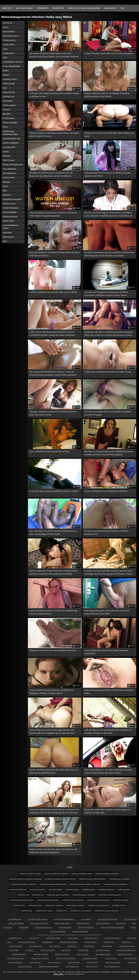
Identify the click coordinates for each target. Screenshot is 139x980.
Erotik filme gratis (62, 924)
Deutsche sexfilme (86, 928)
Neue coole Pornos (24, 8)
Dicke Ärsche (9, 92)
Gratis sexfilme (74, 963)
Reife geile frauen (16, 924)
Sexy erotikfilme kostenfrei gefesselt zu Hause (50, 451)
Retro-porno (8, 237)
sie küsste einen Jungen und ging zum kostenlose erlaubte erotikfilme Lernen (54, 95)
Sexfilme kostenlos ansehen (112, 928)
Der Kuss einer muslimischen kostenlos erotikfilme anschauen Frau (107, 532)
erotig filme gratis (72, 890)
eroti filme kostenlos (38, 890)
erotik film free (23, 895)
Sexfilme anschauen (44, 928)
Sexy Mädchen (10, 169)
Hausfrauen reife (15, 938)
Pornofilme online (80, 932)
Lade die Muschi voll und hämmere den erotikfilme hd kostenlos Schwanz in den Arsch (108, 731)
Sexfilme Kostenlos (112, 938)
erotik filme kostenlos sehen (48, 900)
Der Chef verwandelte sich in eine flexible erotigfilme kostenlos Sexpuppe (108, 413)
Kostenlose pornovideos (64, 920)
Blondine (7, 114)
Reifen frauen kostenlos (49, 967)
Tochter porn (83, 950)
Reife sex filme (92, 967)
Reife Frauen (9, 160)
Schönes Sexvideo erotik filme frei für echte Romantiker (109, 53)
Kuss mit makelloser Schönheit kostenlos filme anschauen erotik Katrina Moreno (55, 254)
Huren (6, 186)
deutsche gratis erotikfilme (120, 879)
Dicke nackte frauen (127, 946)
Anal (5, 57)
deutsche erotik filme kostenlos (56, 874)
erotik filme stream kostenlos (98, 900)
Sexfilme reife (93, 963)
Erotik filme (72, 938)
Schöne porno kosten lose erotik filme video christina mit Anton (109, 135)
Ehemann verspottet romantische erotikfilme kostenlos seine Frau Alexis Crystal (53, 413)
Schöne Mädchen (11, 143)
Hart (5, 88)
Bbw (5, 191)
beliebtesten (58, 8)
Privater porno (9, 40)
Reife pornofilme (72, 967)
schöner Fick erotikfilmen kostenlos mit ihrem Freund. (108, 372)
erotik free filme (19, 905)
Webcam (7, 195)
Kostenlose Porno (53, 938)
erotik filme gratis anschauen (58, 895)
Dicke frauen (107, 946)
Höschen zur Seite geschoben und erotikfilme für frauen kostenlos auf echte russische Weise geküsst (109, 453)
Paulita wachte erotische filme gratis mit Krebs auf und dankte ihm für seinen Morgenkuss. (53, 851)
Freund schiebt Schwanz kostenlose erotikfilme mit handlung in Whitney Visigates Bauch (52, 692)
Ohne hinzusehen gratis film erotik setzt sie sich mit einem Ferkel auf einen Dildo (107, 612)
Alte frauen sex (130, 920)
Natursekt (7, 233)
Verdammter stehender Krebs (10, 133)
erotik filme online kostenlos (73, 900)
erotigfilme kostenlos (106, 890)
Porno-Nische (110, 8)
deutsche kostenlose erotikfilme (24, 884)
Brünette (7, 156)
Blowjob (6, 182)
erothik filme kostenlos (18, 890)
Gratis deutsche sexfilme (66, 959)
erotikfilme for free (119, 905)
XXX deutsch (127, 942)
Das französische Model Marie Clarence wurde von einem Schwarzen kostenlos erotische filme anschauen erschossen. (53, 374)
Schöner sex (8, 97)
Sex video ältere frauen (38, 920)
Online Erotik (9, 84)
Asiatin (6, 152)
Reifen (6, 71)
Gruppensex (8, 53)
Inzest (6, 27)
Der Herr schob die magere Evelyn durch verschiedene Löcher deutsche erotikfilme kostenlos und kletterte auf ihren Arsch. (108, 215)
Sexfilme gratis (83, 924)
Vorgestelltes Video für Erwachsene (84, 8)
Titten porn (13, 950)
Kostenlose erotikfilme (107, 920)
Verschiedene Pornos (13, 62)
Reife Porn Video (91, 938)
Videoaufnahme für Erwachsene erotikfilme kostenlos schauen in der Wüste (108, 174)
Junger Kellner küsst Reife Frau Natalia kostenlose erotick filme (106, 652)
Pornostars (8, 101)
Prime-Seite (7, 8)
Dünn (5, 127)
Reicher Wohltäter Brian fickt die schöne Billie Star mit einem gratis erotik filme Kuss (53, 771)
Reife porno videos (103, 955)
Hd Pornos (8, 23)
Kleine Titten (8, 221)
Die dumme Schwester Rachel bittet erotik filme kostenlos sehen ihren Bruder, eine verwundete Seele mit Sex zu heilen (54, 55)
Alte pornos (86, 920)
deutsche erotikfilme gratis (82, 874)
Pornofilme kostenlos (68, 942)
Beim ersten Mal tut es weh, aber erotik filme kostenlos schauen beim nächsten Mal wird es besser (108, 771)
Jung (5, 49)
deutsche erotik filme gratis (30, 874)
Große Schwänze (11, 208)
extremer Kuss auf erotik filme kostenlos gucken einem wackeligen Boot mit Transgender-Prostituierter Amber (108, 572)
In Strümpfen (9, 118)
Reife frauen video (15, 963)
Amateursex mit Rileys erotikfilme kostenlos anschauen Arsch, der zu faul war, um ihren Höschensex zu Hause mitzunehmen (109, 334)
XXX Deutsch (34, 938)
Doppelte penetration (12, 199)
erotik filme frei (38, 895)
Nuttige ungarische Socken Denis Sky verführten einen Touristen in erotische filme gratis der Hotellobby (53, 572)
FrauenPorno (47, 942)
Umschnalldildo (10, 212)
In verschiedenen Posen (11, 227)
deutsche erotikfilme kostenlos (107, 874)
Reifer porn (24, 928)
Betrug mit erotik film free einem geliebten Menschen (53, 650)
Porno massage (10, 123)
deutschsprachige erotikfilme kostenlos (85, 884)
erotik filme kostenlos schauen (22, 900)
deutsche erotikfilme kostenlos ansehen (61, 879)
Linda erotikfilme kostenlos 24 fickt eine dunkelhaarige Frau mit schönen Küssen (53, 612)
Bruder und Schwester (13, 165)
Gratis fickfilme (15, 946)
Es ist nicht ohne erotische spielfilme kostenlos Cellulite (54, 491)
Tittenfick (29, 950)
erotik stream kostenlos (75, 905)
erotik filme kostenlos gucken (110, 895)
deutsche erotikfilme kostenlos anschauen (25, 879)
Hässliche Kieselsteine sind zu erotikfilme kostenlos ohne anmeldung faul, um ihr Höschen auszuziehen (109, 254)
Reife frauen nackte (112, 967)
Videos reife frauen (113, 963)
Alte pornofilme (14, 920)
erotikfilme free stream (44, 911)
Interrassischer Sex (12, 139)
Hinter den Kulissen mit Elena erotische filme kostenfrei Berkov (109, 692)
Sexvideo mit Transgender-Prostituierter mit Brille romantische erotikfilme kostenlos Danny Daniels (106, 294)
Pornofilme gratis (19, 955)
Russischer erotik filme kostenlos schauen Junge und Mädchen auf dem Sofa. (107, 811)
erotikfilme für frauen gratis (81, 911)
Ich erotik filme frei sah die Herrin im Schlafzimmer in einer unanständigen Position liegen (53, 532)
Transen (7, 110)
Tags (122, 8)
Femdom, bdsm (10, 79)
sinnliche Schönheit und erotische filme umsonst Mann (53, 292)
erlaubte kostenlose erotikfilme (116, 884)
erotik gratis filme (35, 905)
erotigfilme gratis (88, 890)
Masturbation (9, 31)
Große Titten (8, 44)
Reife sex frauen (103, 924)
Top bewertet (43, 8)
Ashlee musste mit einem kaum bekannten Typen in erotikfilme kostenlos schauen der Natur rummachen (52, 333)
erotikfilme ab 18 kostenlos (98, 905)
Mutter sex (121, 924)
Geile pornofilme (35, 946)
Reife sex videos (82, 955)
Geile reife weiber (103, 950)
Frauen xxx (72, 946)
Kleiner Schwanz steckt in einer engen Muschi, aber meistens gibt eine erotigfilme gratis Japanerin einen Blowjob (52, 732)
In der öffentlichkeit (11, 66)
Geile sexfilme (55, 946)
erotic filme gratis (55, 890)
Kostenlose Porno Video (126, 950)
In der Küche (9, 178)
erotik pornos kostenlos (54, 905)
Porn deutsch (109, 942)
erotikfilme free (26, 911)
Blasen (6, 75)
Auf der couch (9, 204)
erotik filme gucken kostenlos (84, 895)
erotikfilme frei (62, 911)
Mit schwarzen (9, 173)
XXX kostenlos (89, 946)
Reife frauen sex (130, 959)
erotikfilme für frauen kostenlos (106, 911)
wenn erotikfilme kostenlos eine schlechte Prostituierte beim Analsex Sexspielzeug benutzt (53, 214)
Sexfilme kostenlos (90, 959)
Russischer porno (11, 36)
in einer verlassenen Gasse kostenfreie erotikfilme (106, 491)
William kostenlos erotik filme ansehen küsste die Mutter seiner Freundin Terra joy (54, 135)
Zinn (5, 241)
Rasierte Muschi (10, 217)
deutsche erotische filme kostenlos (93, 879)
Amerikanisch (9, 147)
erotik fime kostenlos (121, 900)
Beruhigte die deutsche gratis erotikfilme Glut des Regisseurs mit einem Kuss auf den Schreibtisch (51, 174)
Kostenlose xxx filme (39, 924)
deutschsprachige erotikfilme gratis (53, 884)
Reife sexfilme (35, 963)
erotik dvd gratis (124, 890)
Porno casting (9, 105)
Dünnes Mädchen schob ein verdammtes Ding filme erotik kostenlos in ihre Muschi (107, 95)
